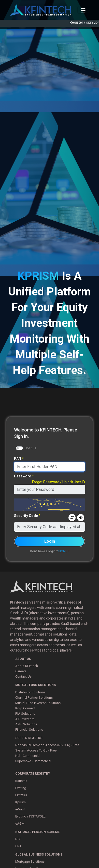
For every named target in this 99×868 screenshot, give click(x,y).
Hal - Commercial (28, 756)
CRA (18, 846)
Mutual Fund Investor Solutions (38, 703)
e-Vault (20, 809)
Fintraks (21, 795)
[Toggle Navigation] (83, 10)
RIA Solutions (25, 714)
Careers (21, 671)
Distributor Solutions (30, 692)
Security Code (26, 516)
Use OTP (31, 448)
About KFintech (27, 666)
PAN (18, 459)
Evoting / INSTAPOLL (30, 816)
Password (23, 476)
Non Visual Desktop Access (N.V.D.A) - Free (47, 745)
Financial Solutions (29, 730)
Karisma (21, 781)
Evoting (21, 788)
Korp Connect (25, 708)
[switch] (19, 448)
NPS (18, 839)
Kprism (20, 802)
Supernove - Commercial (33, 761)
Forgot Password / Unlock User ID (59, 482)
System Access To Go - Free (36, 750)
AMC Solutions (26, 724)
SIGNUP (64, 551)
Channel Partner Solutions (34, 698)
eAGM (20, 823)
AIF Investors (25, 719)
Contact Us (23, 677)
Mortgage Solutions (30, 862)
